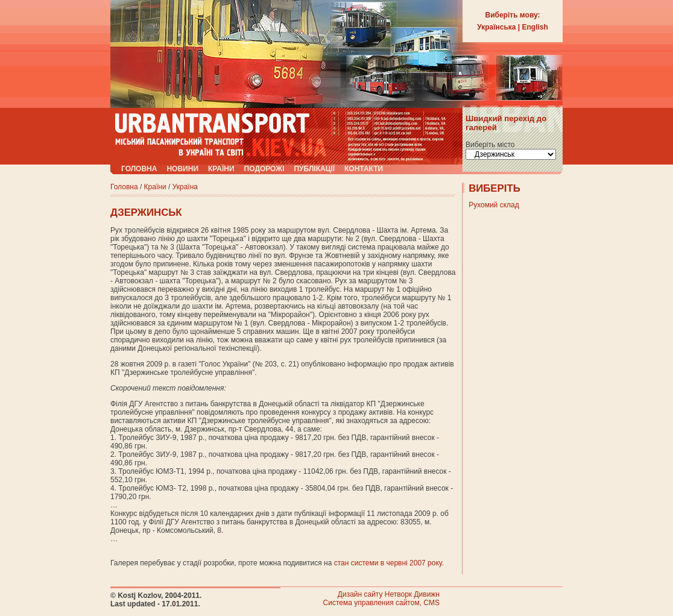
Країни (221, 169)
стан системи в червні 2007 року (388, 563)
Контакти (364, 169)
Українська (496, 27)
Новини (182, 169)
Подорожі (264, 169)
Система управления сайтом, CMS (381, 603)
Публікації (314, 169)
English (535, 27)
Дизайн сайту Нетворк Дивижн (389, 594)
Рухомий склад (494, 205)
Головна (139, 169)
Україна (185, 187)
